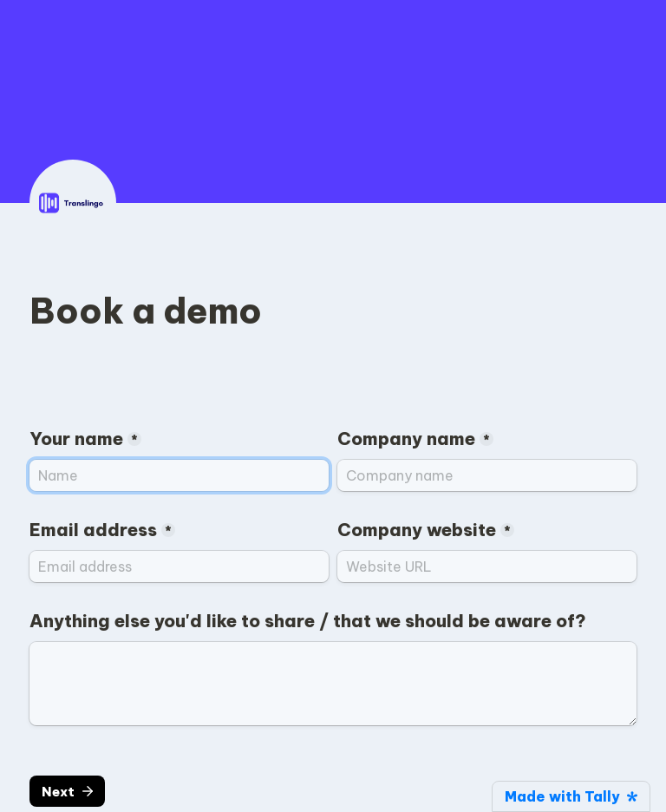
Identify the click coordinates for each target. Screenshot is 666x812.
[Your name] (179, 475)
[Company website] (487, 566)
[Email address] (179, 566)
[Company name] (487, 475)
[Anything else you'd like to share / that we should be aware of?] (333, 684)
